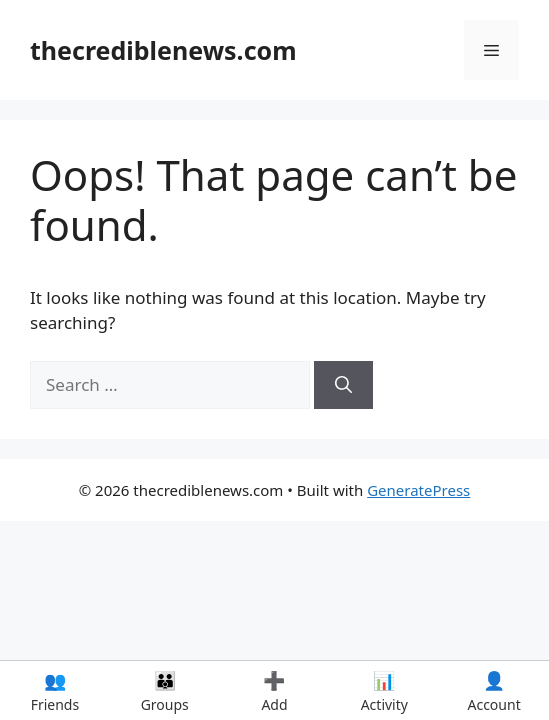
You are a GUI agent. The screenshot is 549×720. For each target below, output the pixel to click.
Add (275, 690)
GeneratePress (418, 490)
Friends (55, 690)
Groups (165, 690)
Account (494, 690)
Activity (384, 690)
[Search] (343, 385)
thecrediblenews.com (163, 50)
